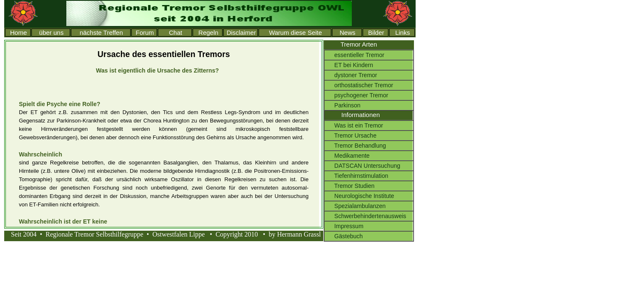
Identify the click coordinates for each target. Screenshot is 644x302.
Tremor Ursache (351, 135)
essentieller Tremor (354, 55)
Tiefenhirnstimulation (356, 176)
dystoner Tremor (351, 75)
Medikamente (347, 156)
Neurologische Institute (359, 196)
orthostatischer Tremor (359, 85)
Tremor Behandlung (355, 146)
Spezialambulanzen (355, 206)
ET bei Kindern (349, 65)
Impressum (344, 226)
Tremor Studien (349, 186)
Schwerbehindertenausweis (365, 216)
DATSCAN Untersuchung (362, 166)
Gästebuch (344, 236)
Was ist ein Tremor (354, 125)
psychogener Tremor (356, 95)
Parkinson (343, 105)
